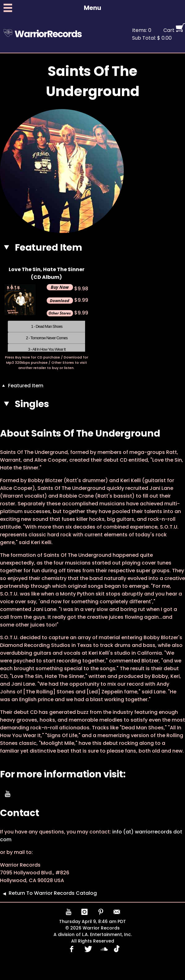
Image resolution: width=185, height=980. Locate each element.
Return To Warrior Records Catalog (48, 893)
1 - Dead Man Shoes (47, 326)
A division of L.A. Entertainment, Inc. (93, 934)
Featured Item (22, 386)
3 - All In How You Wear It (47, 349)
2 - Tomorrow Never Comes (47, 338)
